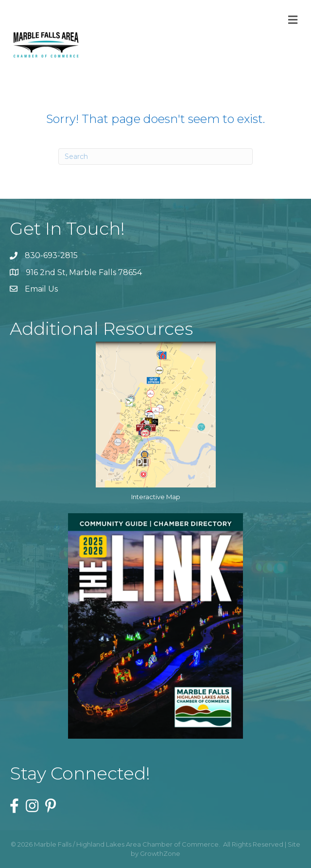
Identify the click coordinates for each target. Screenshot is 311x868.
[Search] (155, 156)
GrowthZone (160, 853)
